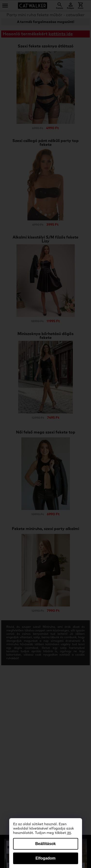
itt (69, 833)
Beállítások (45, 844)
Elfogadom (45, 858)
